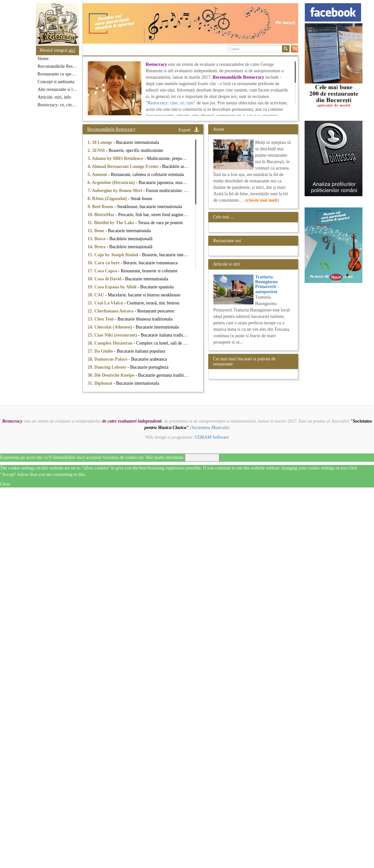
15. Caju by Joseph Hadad (114, 255)
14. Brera (97, 247)
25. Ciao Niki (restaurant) (113, 335)
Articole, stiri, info (54, 97)
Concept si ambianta (56, 82)
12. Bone (97, 231)
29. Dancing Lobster (108, 367)
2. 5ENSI (97, 150)
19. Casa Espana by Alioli (113, 287)
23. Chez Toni (101, 319)
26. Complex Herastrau (111, 343)
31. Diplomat (101, 383)
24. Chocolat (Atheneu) (111, 327)
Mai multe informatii (165, 457)
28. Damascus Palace (108, 359)
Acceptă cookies (202, 457)
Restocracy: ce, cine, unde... (58, 105)
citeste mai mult (262, 200)
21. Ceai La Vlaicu (106, 303)
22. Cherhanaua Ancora (111, 311)
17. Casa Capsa (103, 271)
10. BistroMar (102, 215)
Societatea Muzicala (210, 428)
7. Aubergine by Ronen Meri (116, 191)
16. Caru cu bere (104, 263)
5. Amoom (98, 175)
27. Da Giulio (101, 351)
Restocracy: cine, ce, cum (170, 103)
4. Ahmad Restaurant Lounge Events (124, 167)
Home (43, 59)
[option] (190, 23)
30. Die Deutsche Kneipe (112, 375)
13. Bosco (97, 239)
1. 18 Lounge (101, 142)
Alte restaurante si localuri (58, 89)
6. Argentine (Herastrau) (112, 183)
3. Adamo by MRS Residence (116, 158)
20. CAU (97, 295)
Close (5, 484)
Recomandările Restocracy (58, 66)
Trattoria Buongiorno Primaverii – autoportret (267, 284)
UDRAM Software (212, 437)
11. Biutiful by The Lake (111, 223)
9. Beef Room (101, 207)
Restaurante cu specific (58, 74)
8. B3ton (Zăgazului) (108, 199)
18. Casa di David (105, 279)
